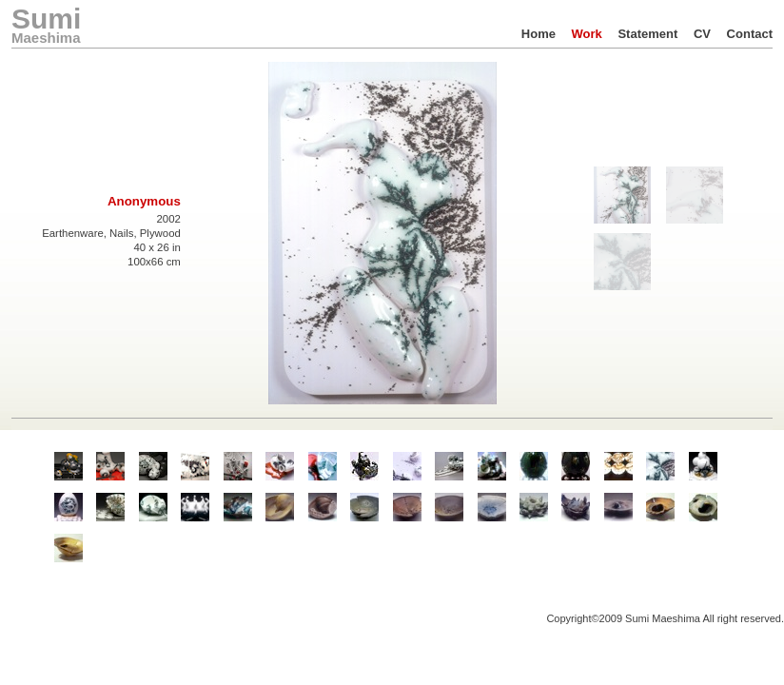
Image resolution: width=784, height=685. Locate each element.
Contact (750, 34)
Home (539, 34)
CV (702, 34)
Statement (647, 34)
